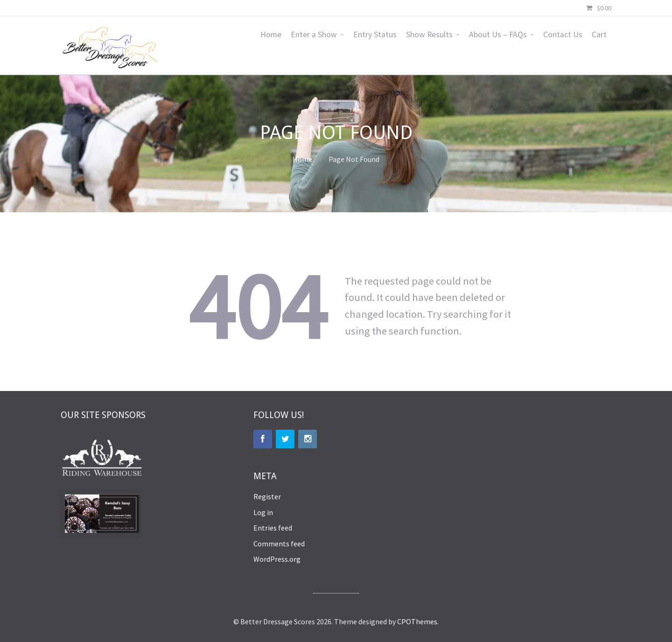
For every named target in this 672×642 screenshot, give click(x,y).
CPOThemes (417, 621)
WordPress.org (277, 559)
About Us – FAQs (498, 35)
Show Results (429, 35)
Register (267, 496)
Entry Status (375, 35)
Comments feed (279, 544)
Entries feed (273, 528)
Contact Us (563, 35)
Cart (599, 35)
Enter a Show (314, 35)
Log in (263, 512)
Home (271, 35)
